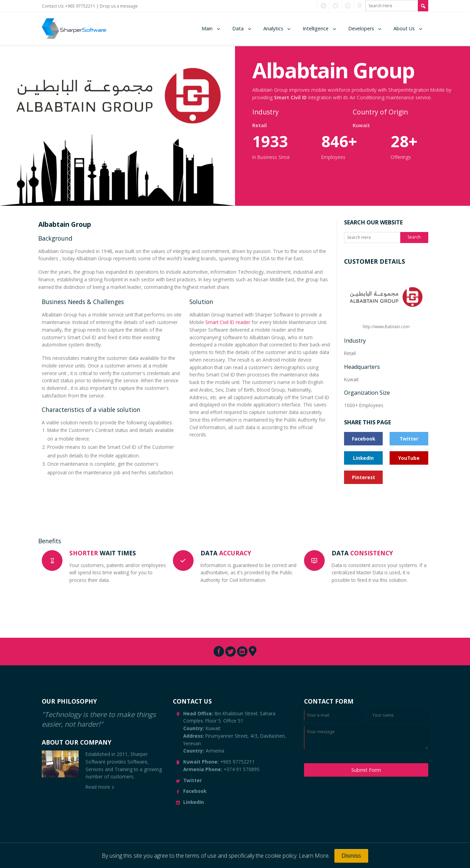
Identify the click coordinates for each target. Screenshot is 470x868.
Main (207, 28)
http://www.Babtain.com (386, 301)
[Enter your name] (399, 715)
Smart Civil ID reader (228, 322)
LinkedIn (363, 458)
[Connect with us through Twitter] (336, 6)
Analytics (273, 28)
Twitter (409, 439)
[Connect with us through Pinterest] (360, 6)
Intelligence (316, 28)
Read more (98, 787)
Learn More (314, 856)
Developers (361, 28)
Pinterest (364, 477)
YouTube (409, 458)
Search (414, 237)
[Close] (351, 856)
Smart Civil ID (290, 97)
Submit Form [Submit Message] (366, 770)
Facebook (364, 439)
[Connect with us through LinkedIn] (348, 6)
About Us (404, 28)
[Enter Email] (333, 715)
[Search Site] (423, 6)
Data (238, 28)
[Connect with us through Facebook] (324, 6)
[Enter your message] (366, 738)
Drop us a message (119, 6)
